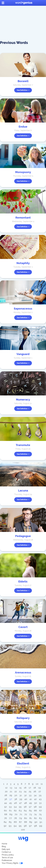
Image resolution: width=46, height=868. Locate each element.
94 (15, 826)
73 (31, 814)
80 (26, 818)
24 (25, 792)
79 (21, 818)
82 (36, 818)
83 (41, 818)
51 (40, 803)
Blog (4, 846)
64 (25, 811)
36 (6, 799)
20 (6, 792)
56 (25, 807)
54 (15, 807)
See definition (23, 90)
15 (20, 788)
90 (36, 822)
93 (10, 826)
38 (16, 799)
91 (41, 822)
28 (6, 795)
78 (16, 818)
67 (41, 811)
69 (11, 814)
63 (20, 811)
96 (25, 826)
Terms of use (7, 858)
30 (16, 795)
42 (35, 799)
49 (31, 803)
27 (40, 792)
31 (21, 795)
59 (40, 807)
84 (5, 822)
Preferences (7, 860)
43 (40, 799)
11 (42, 784)
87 (21, 822)
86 (15, 822)
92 (5, 826)
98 (36, 826)
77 (10, 818)
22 (16, 792)
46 (16, 803)
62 (15, 811)
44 (6, 803)
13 (11, 788)
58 (35, 807)
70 (16, 814)
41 (31, 799)
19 (40, 788)
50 (36, 803)
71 (21, 814)
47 (21, 803)
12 (6, 788)
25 (30, 792)
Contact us (6, 852)
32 (25, 795)
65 (30, 811)
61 (10, 811)
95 (20, 826)
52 (6, 807)
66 (36, 811)
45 (11, 803)
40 (26, 799)
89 (31, 822)
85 (10, 822)
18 (35, 788)
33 (30, 795)
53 (10, 807)
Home (4, 844)
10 (37, 784)
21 (11, 792)
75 (40, 814)
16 (25, 788)
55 (20, 807)
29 (11, 795)
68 (6, 814)
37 (11, 799)
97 (30, 826)
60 (6, 811)
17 (30, 788)
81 (31, 818)
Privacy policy (8, 855)
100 (23, 830)
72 (26, 814)
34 (35, 795)
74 (35, 814)
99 (41, 826)
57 (30, 807)
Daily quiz (6, 849)
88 (26, 822)
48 (26, 803)
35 (40, 795)
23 (20, 792)
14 (16, 788)
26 (35, 792)
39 (21, 799)
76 (6, 818)
